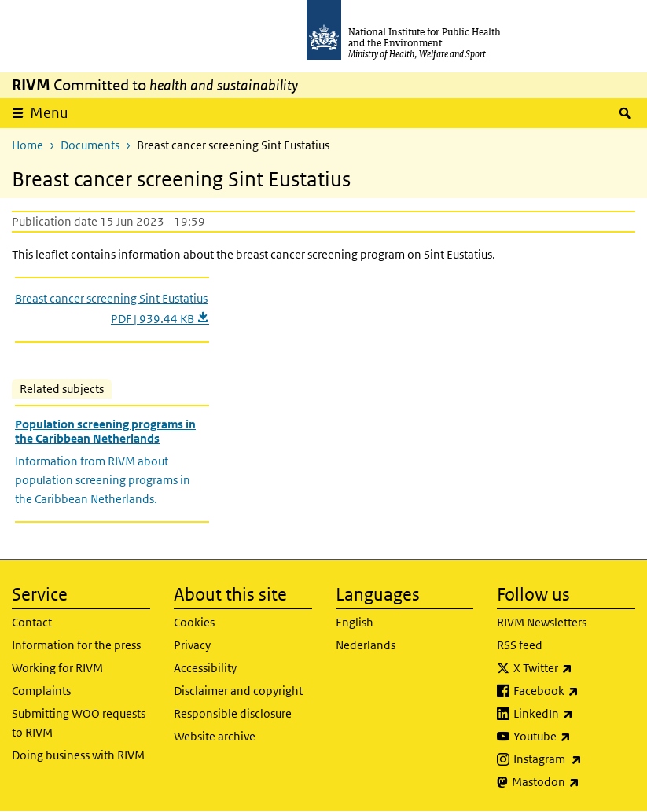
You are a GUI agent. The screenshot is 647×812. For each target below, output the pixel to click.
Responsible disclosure (233, 713)
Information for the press (76, 645)
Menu (49, 113)
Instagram (574, 759)
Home (28, 145)
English (355, 622)
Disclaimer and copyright (238, 691)
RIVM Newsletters (542, 622)
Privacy (192, 645)
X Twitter (574, 668)
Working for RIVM (57, 668)
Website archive (215, 736)
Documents (90, 145)
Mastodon (573, 782)
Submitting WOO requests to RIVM (79, 723)
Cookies (194, 622)
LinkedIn (574, 714)
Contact (32, 622)
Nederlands (366, 645)
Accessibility (205, 668)
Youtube (574, 737)
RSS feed (520, 645)
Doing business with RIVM (78, 755)
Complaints (41, 691)
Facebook (574, 691)
